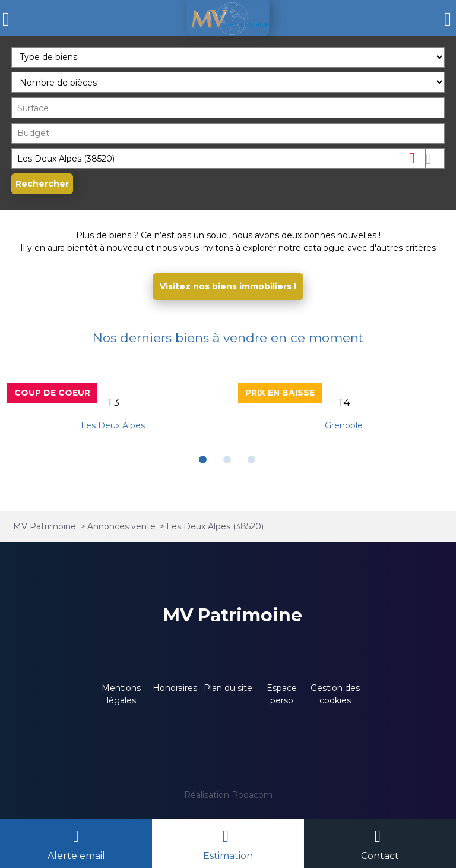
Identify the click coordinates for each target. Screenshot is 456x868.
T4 (344, 402)
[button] (203, 460)
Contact (380, 856)
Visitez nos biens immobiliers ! (228, 286)
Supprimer (417, 158)
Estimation (228, 856)
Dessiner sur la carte (435, 158)
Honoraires (175, 688)
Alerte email (76, 856)
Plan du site (228, 688)
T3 (113, 402)
